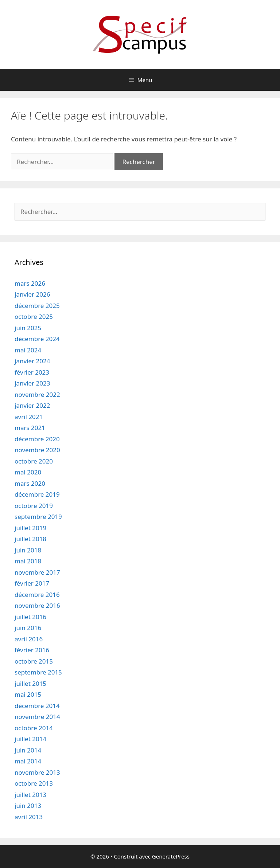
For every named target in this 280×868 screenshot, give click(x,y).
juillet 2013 (30, 795)
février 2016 (32, 650)
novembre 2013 (37, 772)
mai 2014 (28, 761)
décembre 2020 (37, 439)
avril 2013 (29, 817)
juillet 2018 (30, 539)
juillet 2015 (30, 683)
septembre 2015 (38, 672)
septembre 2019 (38, 517)
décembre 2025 (37, 306)
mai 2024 (28, 350)
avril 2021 (29, 417)
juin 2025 (28, 328)
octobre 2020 (34, 461)
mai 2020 (28, 472)
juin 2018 (28, 550)
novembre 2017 (37, 572)
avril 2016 (29, 639)
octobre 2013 (34, 783)
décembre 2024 (37, 339)
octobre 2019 (34, 506)
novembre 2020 (37, 450)
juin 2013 (28, 806)
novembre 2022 (37, 394)
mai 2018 (28, 561)
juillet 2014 (30, 739)
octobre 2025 (34, 316)
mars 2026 (30, 283)
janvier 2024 (32, 361)
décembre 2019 (37, 494)
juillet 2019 (30, 528)
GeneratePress (171, 856)
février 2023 (32, 372)
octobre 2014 (34, 728)
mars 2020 (30, 483)
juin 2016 (28, 628)
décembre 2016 (37, 595)
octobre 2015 (34, 661)
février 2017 (32, 583)
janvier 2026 (32, 294)
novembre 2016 (37, 605)
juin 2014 (28, 750)
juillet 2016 (30, 617)
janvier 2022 (32, 405)
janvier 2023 (32, 383)
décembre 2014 (37, 706)
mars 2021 (30, 428)
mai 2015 (28, 694)
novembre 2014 (37, 717)
